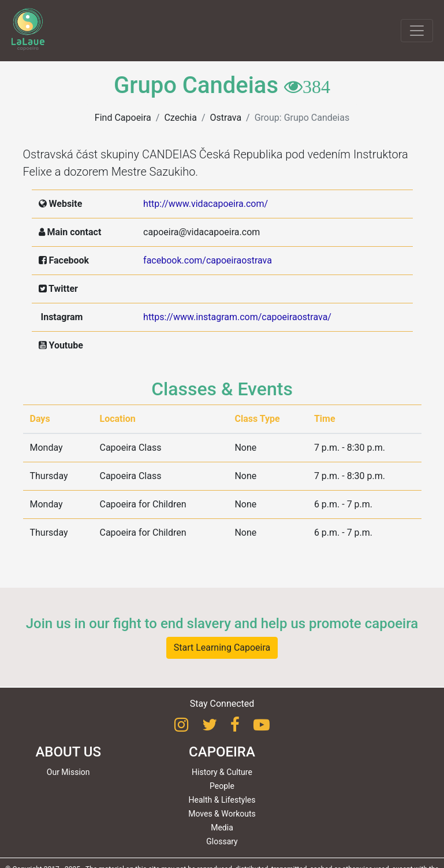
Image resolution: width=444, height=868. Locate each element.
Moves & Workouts (222, 814)
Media (222, 828)
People (222, 786)
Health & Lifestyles (222, 800)
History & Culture (222, 772)
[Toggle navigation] (417, 31)
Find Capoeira (123, 118)
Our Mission (68, 772)
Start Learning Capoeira (222, 648)
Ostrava (226, 118)
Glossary (222, 841)
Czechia (180, 118)
